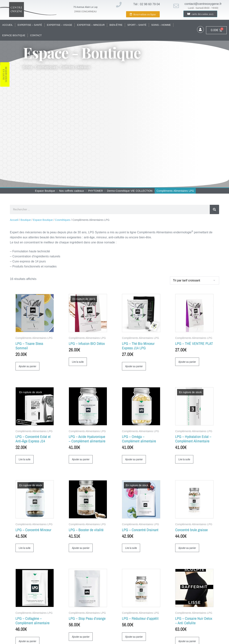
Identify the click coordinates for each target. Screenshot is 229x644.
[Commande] (195, 281)
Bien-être (116, 25)
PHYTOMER (96, 191)
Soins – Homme (161, 25)
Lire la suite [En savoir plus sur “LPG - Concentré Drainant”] (132, 548)
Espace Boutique (14, 35)
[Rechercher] (214, 209)
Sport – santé (137, 25)
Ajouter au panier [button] (28, 366)
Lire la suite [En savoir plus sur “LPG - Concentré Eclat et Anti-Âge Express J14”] (25, 460)
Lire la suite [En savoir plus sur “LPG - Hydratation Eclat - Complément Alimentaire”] (185, 460)
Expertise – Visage (60, 25)
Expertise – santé (30, 25)
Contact (36, 35)
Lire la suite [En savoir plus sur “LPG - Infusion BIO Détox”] (78, 362)
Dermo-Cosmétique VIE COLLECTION (130, 191)
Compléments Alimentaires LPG (175, 191)
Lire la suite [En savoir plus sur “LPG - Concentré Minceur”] (25, 548)
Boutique (26, 220)
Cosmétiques (63, 220)
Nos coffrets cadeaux (71, 191)
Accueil (7, 25)
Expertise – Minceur (91, 25)
